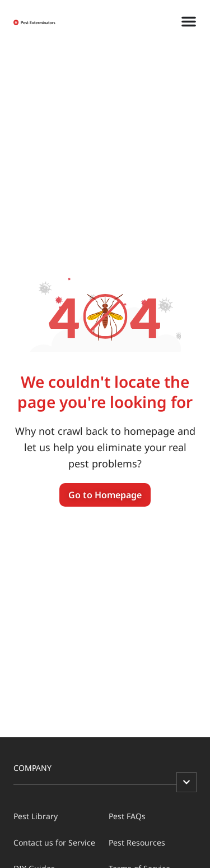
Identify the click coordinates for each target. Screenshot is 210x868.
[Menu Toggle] (189, 21)
